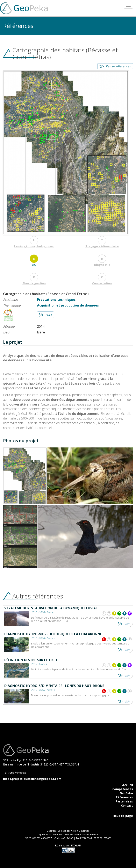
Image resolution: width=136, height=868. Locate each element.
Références (124, 797)
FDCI (49, 315)
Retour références (118, 66)
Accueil (128, 785)
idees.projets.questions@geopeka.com (32, 779)
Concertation (102, 283)
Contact (127, 805)
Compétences (123, 789)
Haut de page (123, 816)
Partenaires (124, 801)
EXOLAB (76, 846)
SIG (34, 265)
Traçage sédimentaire (102, 246)
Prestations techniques (56, 300)
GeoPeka (126, 793)
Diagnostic (102, 265)
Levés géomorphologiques (34, 246)
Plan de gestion (34, 283)
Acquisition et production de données (68, 305)
